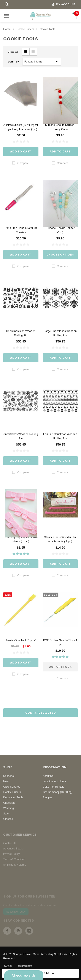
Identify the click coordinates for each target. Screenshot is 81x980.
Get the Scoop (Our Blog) (58, 792)
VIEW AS (13, 52)
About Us (48, 776)
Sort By (13, 62)
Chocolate (9, 803)
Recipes (48, 797)
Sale (6, 814)
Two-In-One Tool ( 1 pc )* (21, 640)
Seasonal (9, 776)
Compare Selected (41, 713)
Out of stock (60, 667)
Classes (8, 819)
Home (7, 29)
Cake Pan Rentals (53, 787)
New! (6, 781)
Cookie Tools (47, 29)
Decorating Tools (13, 797)
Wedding (9, 808)
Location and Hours (54, 781)
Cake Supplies (12, 787)
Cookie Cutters (25, 29)
